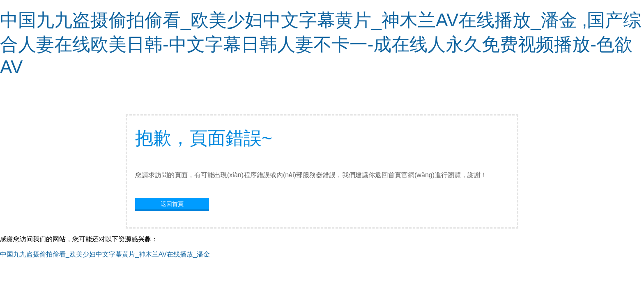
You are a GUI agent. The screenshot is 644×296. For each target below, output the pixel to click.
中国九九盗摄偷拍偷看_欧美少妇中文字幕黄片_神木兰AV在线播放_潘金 (105, 254)
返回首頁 (172, 204)
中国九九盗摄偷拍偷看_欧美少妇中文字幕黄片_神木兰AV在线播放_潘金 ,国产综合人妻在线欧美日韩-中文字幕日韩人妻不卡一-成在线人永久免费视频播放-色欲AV (321, 43)
